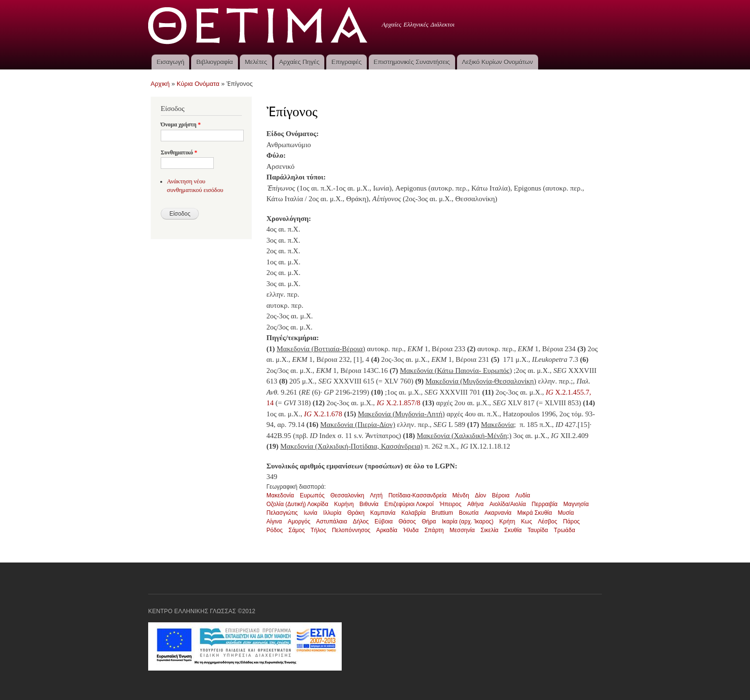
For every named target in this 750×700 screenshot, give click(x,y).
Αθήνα (475, 504)
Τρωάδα (565, 530)
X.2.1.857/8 (398, 403)
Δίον (480, 495)
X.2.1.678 (324, 414)
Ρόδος (275, 530)
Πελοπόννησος (351, 530)
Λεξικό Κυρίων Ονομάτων (497, 62)
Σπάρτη (434, 530)
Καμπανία (383, 513)
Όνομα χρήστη (181, 124)
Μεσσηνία (462, 530)
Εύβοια (384, 522)
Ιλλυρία (332, 513)
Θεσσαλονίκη (347, 495)
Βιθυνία (369, 504)
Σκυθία (513, 530)
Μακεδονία (280, 495)
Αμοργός (299, 522)
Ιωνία (310, 513)
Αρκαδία (387, 530)
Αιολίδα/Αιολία (507, 504)
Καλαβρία (413, 513)
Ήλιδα (411, 530)
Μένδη (461, 495)
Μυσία (566, 513)
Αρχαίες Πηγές (299, 62)
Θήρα (429, 522)
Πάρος (572, 522)
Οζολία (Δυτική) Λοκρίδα (297, 504)
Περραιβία (545, 504)
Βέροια (500, 495)
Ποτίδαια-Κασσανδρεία (418, 495)
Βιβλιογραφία (215, 62)
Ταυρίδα (538, 530)
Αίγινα (274, 522)
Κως (526, 522)
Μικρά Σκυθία (535, 513)
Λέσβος (547, 522)
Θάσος (407, 522)
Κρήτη (507, 522)
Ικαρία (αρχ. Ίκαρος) (467, 522)
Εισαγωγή (170, 62)
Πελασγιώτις (282, 513)
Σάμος (297, 530)
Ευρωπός (312, 495)
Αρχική (160, 84)
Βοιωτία (469, 513)
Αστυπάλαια (332, 522)
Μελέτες (256, 62)
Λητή (376, 495)
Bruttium (442, 513)
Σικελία (490, 530)
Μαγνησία (576, 504)
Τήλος (318, 530)
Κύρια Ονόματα (198, 84)
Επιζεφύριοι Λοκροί (409, 504)
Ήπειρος (450, 504)
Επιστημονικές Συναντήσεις (412, 62)
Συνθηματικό (179, 152)
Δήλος (361, 522)
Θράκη (356, 513)
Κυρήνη (344, 504)
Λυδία (523, 495)
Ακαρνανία (498, 513)
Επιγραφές (347, 62)
